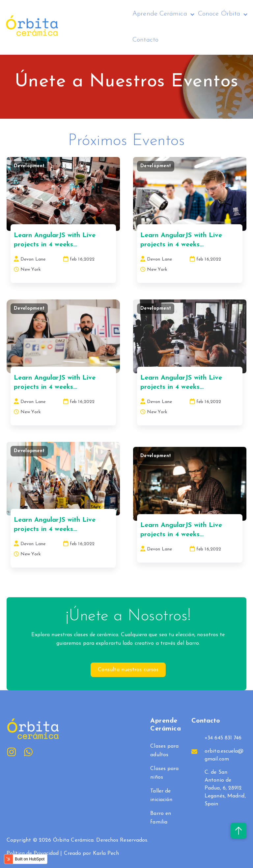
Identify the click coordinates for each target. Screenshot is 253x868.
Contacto (145, 40)
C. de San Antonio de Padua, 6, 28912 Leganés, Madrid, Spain (225, 788)
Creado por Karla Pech (91, 853)
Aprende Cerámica (160, 14)
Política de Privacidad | (35, 853)
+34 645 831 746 (223, 738)
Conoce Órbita (219, 14)
